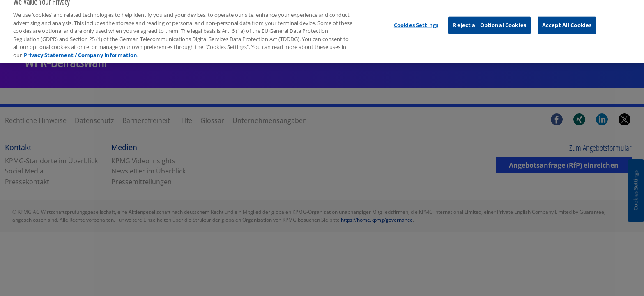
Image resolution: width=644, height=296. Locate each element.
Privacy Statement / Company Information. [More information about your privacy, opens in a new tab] (81, 39)
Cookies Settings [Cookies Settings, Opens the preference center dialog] (416, 9)
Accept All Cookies (567, 9)
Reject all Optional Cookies (490, 9)
